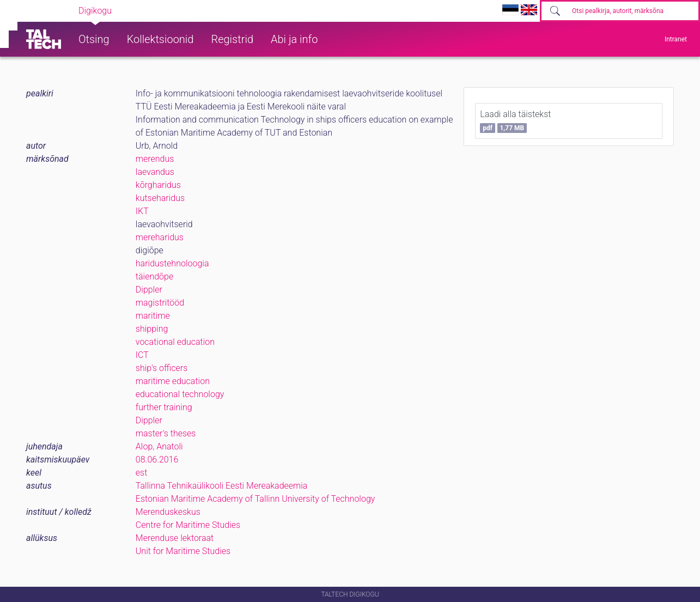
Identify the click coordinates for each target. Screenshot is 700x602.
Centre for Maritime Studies (188, 525)
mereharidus (160, 237)
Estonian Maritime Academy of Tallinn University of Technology (255, 499)
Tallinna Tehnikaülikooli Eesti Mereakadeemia (222, 486)
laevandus (155, 172)
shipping (152, 329)
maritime (153, 316)
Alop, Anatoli (159, 446)
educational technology (180, 394)
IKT (142, 211)
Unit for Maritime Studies (183, 551)
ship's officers (162, 368)
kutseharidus (160, 198)
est (142, 473)
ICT (142, 355)
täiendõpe (154, 276)
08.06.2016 (157, 460)
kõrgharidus (158, 185)
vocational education (175, 342)
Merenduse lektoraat (175, 538)
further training (164, 407)
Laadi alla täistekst (515, 121)
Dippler (149, 290)
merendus (155, 159)
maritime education (173, 381)
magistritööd (160, 303)
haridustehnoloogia (172, 263)
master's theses (166, 433)
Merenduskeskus (168, 512)
